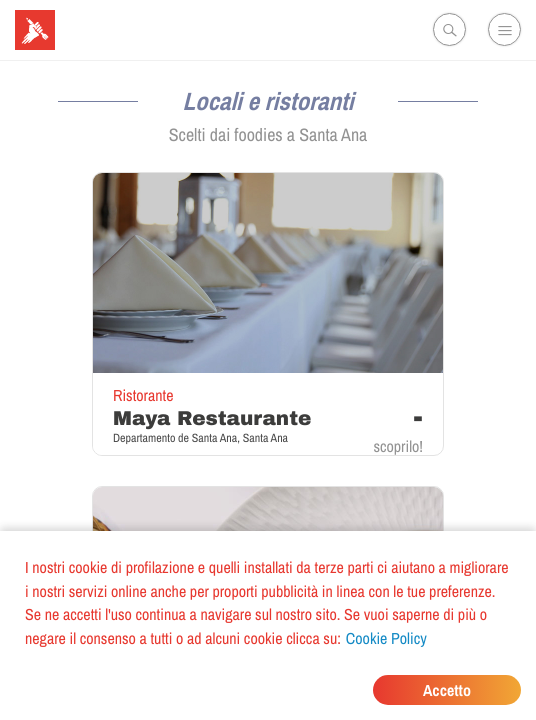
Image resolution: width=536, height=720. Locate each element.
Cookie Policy (386, 638)
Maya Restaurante (212, 419)
